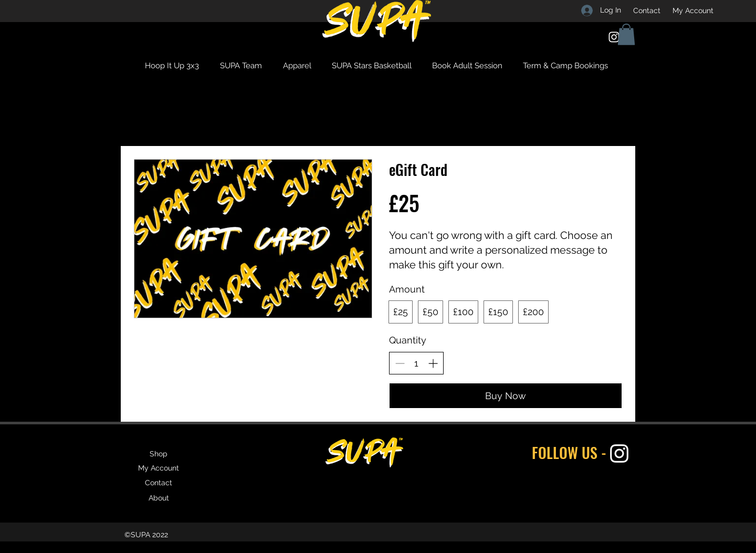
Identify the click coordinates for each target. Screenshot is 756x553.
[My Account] (693, 11)
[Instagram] (614, 37)
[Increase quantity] (433, 363)
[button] (626, 34)
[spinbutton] (416, 363)
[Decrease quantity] (400, 363)
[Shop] (159, 454)
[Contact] (647, 11)
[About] (159, 498)
